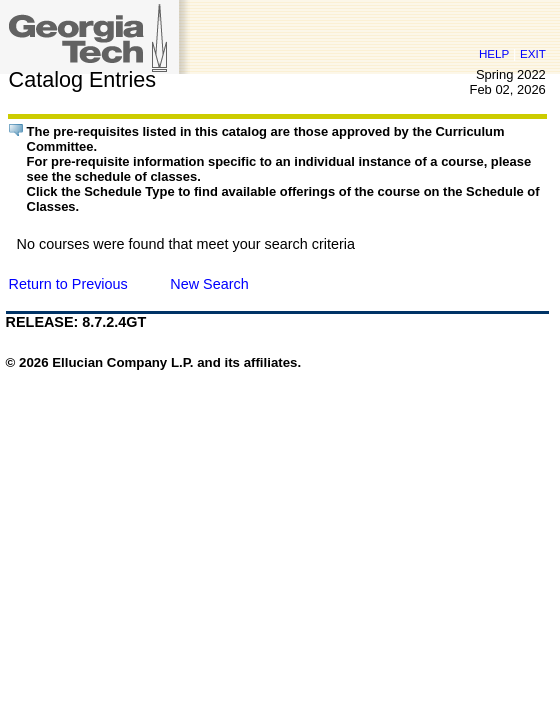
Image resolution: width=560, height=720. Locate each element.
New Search (209, 284)
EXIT (533, 53)
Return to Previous (68, 284)
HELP (494, 53)
